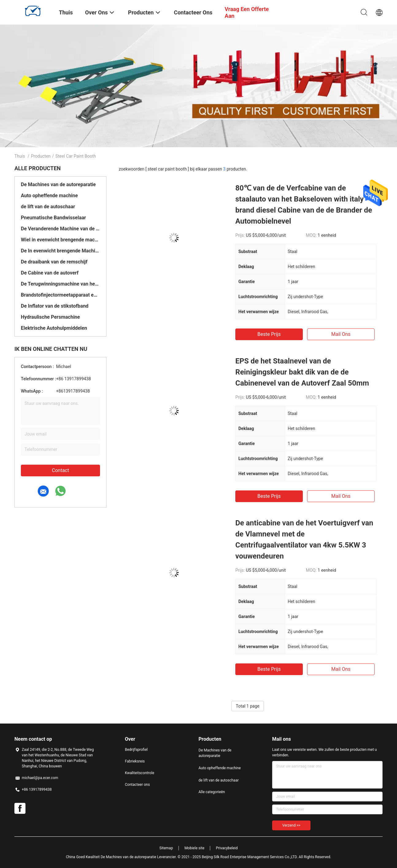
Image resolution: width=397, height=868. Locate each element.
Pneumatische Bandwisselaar (53, 218)
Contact (60, 470)
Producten (41, 156)
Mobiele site (194, 848)
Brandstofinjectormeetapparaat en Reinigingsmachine (60, 295)
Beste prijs (269, 334)
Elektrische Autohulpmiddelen (54, 328)
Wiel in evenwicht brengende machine (60, 240)
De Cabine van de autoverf (50, 273)
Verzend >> (291, 825)
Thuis (20, 156)
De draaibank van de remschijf (54, 262)
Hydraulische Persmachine (50, 317)
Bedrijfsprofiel (136, 750)
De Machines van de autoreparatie (58, 184)
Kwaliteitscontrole (140, 773)
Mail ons (341, 334)
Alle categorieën (212, 792)
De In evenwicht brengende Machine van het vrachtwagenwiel (60, 251)
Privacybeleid (227, 848)
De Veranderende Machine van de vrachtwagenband (60, 229)
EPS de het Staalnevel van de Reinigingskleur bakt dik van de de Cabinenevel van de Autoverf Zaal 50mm (302, 372)
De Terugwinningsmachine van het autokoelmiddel (60, 284)
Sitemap (166, 848)
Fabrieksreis (135, 761)
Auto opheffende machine (49, 196)
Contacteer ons (137, 785)
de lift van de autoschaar (48, 207)
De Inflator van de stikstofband (55, 306)
